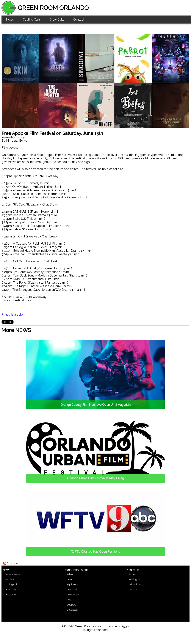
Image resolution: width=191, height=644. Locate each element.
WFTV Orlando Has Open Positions (96, 552)
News (10, 20)
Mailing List (135, 579)
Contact (79, 20)
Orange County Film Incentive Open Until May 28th (95, 405)
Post (69, 600)
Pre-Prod (72, 590)
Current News (12, 574)
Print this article (12, 315)
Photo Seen (11, 595)
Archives (10, 579)
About (132, 574)
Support (71, 605)
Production (73, 595)
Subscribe (12, 563)
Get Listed (72, 610)
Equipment (73, 584)
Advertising (135, 584)
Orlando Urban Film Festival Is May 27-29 (96, 478)
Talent (70, 574)
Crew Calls (57, 20)
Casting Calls (32, 20)
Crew (70, 579)
